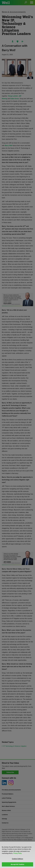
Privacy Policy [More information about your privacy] (18, 853)
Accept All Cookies (17, 864)
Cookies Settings (17, 859)
